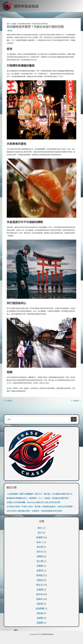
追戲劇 (40, 566)
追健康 (39, 537)
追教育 (40, 570)
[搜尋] (74, 419)
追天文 (40, 551)
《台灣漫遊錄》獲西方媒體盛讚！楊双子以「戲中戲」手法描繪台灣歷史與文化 (39, 494)
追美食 (39, 599)
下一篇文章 (76, 401)
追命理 (40, 547)
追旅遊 (10, 30)
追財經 (40, 613)
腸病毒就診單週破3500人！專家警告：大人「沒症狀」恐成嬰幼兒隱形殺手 (38, 498)
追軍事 (40, 618)
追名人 (40, 542)
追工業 (40, 561)
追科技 (39, 594)
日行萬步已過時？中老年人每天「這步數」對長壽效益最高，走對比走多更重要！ (40, 506)
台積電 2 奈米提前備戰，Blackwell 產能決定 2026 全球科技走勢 (33, 502)
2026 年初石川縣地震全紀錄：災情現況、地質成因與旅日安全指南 (34, 511)
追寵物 (40, 556)
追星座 (40, 580)
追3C (40, 528)
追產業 (40, 589)
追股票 (40, 604)
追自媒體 (40, 608)
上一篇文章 (7, 401)
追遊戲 (40, 623)
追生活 (39, 585)
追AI (40, 533)
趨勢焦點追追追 (26, 6)
